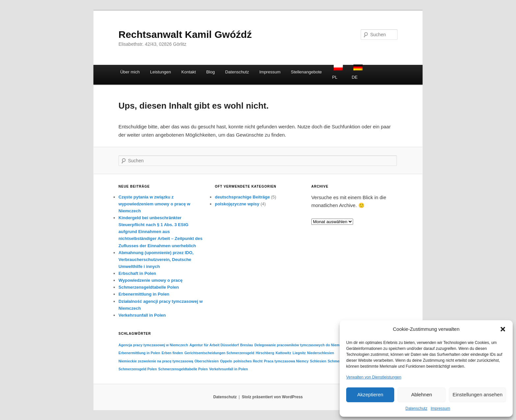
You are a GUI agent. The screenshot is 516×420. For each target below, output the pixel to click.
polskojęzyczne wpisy (237, 204)
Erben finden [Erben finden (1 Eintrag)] (172, 353)
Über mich (130, 72)
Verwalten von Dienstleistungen (374, 377)
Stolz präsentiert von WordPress (272, 397)
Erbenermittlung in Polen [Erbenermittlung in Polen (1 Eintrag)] (139, 353)
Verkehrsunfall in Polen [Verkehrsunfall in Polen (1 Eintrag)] (228, 369)
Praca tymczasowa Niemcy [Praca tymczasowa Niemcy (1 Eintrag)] (286, 361)
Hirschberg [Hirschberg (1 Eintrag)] (265, 353)
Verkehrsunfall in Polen (142, 315)
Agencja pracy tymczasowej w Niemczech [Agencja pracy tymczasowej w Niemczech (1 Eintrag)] (153, 345)
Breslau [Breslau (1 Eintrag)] (247, 345)
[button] (503, 329)
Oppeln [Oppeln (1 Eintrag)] (226, 361)
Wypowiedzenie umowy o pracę (151, 280)
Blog (211, 72)
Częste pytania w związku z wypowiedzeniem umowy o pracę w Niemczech (154, 204)
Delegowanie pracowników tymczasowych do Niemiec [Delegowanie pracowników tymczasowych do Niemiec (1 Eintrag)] (299, 345)
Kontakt (189, 72)
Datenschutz (416, 408)
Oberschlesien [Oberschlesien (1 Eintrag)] (206, 361)
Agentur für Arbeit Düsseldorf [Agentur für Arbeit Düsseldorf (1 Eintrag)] (214, 345)
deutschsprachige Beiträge (242, 197)
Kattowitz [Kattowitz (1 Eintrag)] (283, 353)
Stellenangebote (306, 72)
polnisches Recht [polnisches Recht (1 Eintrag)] (248, 361)
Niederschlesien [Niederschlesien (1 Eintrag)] (321, 353)
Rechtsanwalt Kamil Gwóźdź (185, 34)
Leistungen (161, 72)
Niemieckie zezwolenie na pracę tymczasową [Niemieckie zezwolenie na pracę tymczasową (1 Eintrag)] (156, 361)
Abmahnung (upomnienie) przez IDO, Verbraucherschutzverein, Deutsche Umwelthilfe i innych (156, 260)
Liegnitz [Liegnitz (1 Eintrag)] (299, 353)
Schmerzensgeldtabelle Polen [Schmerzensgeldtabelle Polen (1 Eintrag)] (183, 369)
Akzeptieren (370, 394)
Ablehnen (421, 394)
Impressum (440, 408)
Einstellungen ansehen (477, 394)
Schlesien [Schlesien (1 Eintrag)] (318, 361)
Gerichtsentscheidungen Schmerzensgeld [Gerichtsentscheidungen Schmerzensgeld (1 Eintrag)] (219, 353)
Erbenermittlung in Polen (144, 294)
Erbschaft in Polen (137, 273)
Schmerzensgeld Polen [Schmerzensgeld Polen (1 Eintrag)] (138, 369)
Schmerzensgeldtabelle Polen (149, 287)
